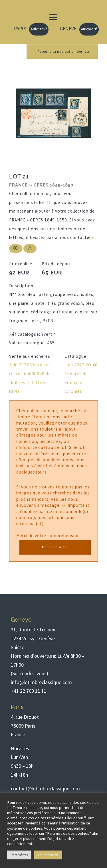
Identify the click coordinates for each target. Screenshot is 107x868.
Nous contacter (55, 547)
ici (94, 237)
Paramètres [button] (19, 855)
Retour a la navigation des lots (62, 51)
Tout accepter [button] (48, 855)
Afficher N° (39, 29)
